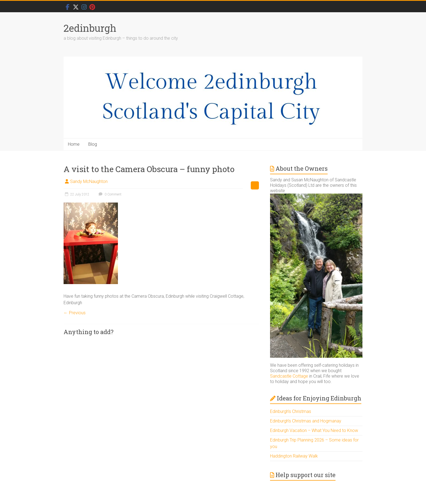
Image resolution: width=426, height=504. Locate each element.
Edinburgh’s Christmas (291, 411)
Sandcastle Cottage (289, 376)
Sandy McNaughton (89, 181)
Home (74, 144)
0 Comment (109, 194)
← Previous (75, 313)
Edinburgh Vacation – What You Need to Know (314, 430)
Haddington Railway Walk (294, 456)
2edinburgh (90, 28)
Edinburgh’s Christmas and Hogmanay (306, 421)
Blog (93, 144)
